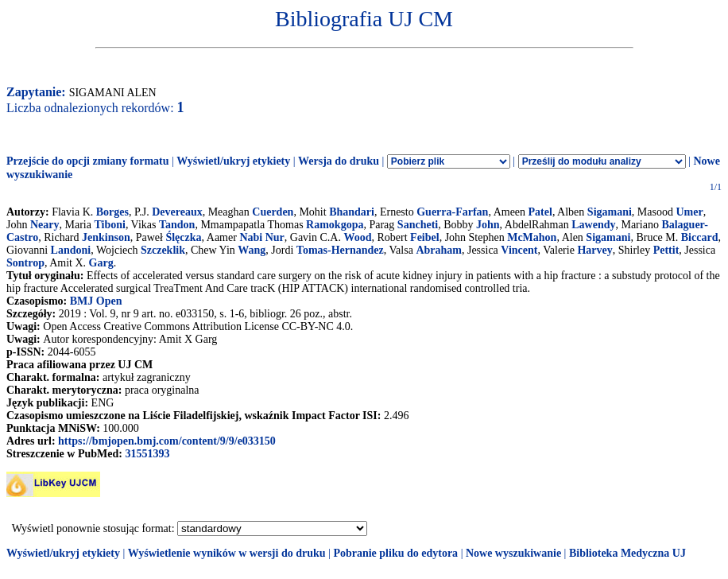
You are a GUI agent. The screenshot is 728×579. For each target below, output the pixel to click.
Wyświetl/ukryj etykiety (233, 161)
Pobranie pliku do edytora (395, 553)
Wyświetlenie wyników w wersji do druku (227, 553)
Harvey (594, 250)
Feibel (425, 237)
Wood (357, 237)
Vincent (519, 250)
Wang (252, 250)
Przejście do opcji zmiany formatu (88, 161)
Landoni (71, 250)
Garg (101, 263)
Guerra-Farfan (452, 212)
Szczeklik (163, 250)
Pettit (666, 250)
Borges (112, 212)
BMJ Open (96, 301)
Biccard (700, 237)
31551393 (147, 454)
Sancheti (418, 225)
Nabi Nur (261, 237)
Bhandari (352, 212)
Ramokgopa (335, 225)
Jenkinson (106, 237)
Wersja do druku (339, 161)
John (488, 225)
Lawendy (593, 225)
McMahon (532, 237)
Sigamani (610, 212)
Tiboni (109, 225)
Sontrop (25, 263)
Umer (689, 212)
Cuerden (273, 212)
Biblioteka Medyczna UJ (627, 553)
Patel (540, 212)
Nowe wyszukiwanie (513, 553)
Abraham (439, 250)
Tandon (177, 225)
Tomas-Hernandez (340, 250)
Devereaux (177, 212)
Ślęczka (183, 237)
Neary (45, 225)
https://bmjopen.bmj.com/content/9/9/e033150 (167, 441)
